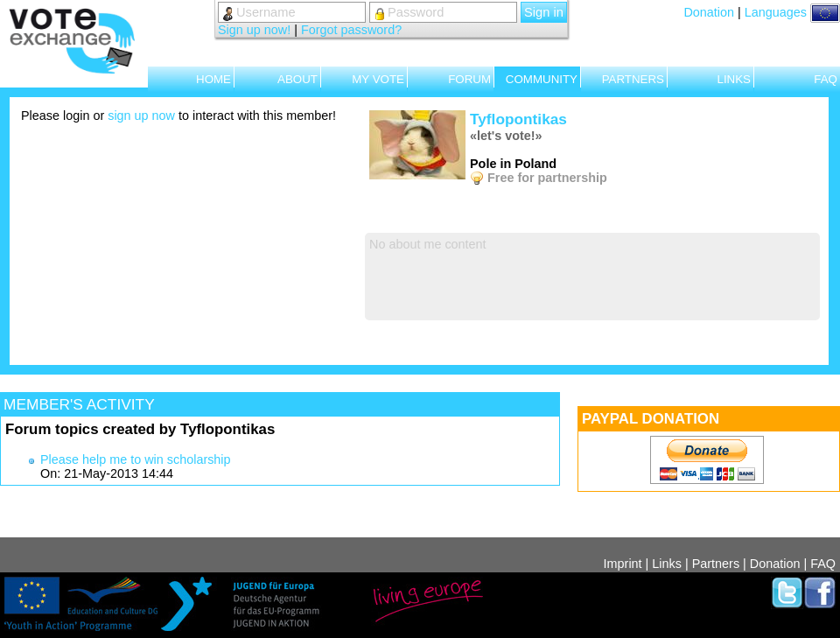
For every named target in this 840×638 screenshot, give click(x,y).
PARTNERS (633, 79)
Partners (716, 564)
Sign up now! (254, 30)
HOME (213, 79)
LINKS (734, 79)
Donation (709, 12)
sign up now (141, 116)
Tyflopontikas (518, 119)
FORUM (469, 79)
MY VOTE (378, 79)
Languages (792, 12)
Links (667, 564)
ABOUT (297, 79)
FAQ (826, 79)
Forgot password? (351, 30)
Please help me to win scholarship (136, 459)
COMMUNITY (542, 79)
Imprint (623, 564)
